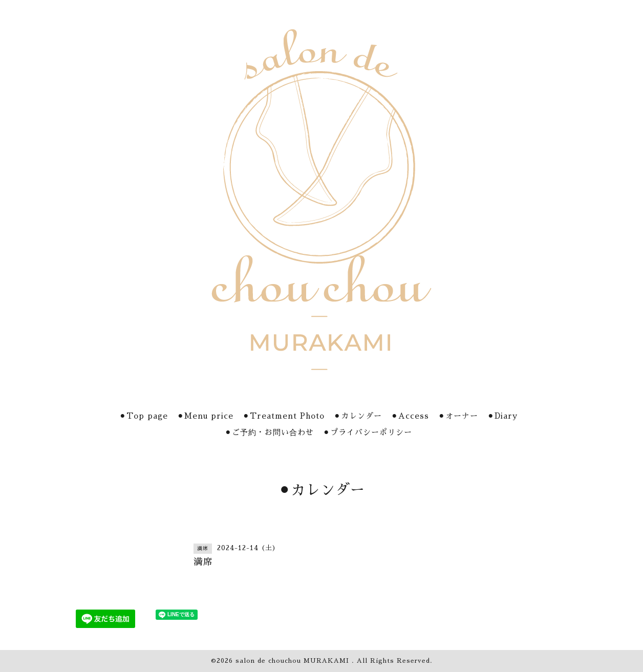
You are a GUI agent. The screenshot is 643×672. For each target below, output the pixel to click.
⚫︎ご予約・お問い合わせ (269, 432)
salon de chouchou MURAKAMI (294, 661)
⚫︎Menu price (205, 416)
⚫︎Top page (144, 416)
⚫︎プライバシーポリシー (368, 432)
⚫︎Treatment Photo (284, 416)
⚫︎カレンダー (358, 416)
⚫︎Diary (502, 416)
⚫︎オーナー (458, 416)
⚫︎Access (410, 416)
